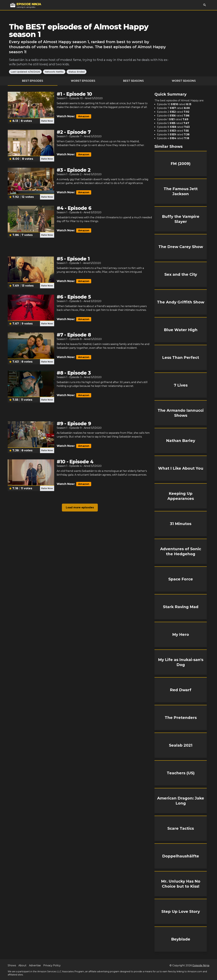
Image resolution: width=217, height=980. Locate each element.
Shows (12, 965)
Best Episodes (33, 81)
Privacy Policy (52, 965)
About (22, 965)
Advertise (35, 965)
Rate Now (47, 121)
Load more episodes (80, 507)
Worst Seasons (184, 81)
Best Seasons (133, 81)
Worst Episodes (83, 81)
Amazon (84, 116)
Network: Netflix (54, 72)
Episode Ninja (201, 965)
